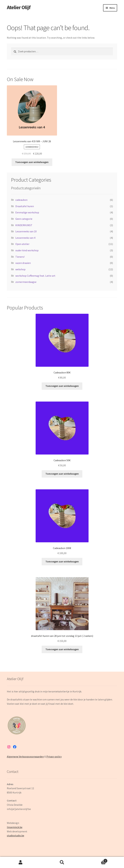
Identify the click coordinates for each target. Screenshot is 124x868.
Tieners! (20, 257)
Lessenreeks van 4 (25, 238)
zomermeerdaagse (26, 282)
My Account (21, 862)
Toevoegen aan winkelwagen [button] (32, 162)
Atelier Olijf (19, 7)
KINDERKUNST (24, 225)
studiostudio (14, 835)
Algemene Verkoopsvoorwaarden (25, 756)
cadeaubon (21, 200)
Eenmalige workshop (27, 212)
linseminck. (13, 827)
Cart (95, 860)
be (21, 827)
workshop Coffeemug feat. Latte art (35, 276)
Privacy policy (54, 756)
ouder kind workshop (27, 250)
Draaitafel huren (25, 206)
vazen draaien (23, 263)
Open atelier (22, 244)
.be (23, 835)
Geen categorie (24, 219)
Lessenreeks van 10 (26, 231)
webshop (20, 269)
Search (62, 862)
